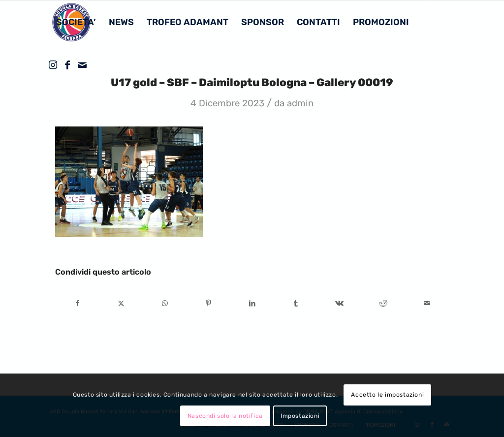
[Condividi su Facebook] (78, 303)
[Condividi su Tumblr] (296, 303)
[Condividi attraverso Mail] (427, 303)
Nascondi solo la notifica (225, 416)
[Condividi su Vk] (340, 303)
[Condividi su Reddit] (383, 303)
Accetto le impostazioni (387, 395)
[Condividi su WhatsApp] (165, 303)
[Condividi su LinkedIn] (252, 303)
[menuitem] (76, 22)
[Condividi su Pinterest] (209, 303)
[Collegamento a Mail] (82, 65)
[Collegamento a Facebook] (67, 65)
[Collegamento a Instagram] (53, 65)
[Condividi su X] (122, 303)
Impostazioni (300, 416)
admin (300, 103)
